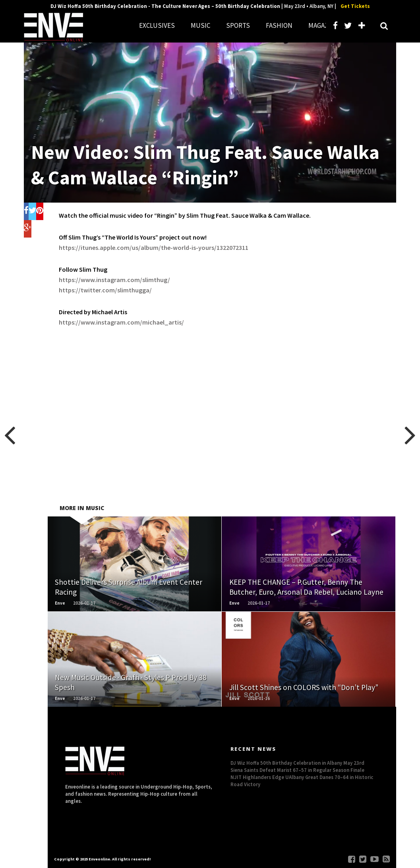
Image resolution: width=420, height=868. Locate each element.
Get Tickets (355, 6)
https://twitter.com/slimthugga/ (105, 290)
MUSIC (200, 25)
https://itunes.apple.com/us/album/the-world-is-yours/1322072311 (154, 247)
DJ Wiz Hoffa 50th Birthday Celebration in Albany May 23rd (297, 763)
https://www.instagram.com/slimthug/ (114, 280)
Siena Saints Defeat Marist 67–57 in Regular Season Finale (297, 770)
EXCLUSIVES (157, 25)
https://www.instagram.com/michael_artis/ (121, 322)
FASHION (279, 25)
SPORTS (238, 25)
